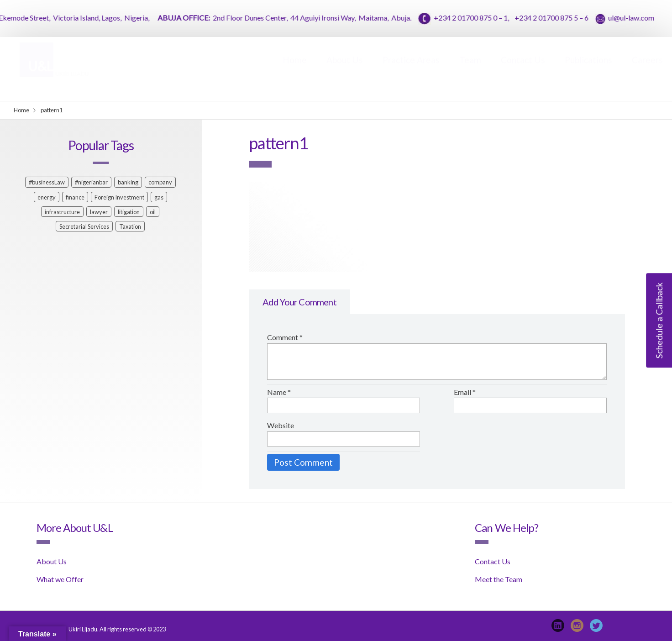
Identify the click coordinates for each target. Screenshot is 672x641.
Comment (285, 337)
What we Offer (60, 579)
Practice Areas (411, 69)
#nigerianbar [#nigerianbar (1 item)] (91, 182)
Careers (647, 69)
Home (295, 69)
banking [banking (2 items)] (128, 182)
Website (281, 425)
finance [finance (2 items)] (75, 197)
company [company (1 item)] (160, 182)
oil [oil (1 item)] (153, 212)
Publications (588, 69)
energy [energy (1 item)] (47, 197)
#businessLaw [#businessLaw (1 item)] (47, 182)
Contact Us (523, 69)
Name (279, 392)
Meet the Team (499, 579)
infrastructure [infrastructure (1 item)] (62, 212)
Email (465, 392)
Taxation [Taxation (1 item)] (130, 226)
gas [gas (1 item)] (159, 197)
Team (470, 69)
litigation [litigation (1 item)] (129, 212)
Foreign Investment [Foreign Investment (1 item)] (119, 197)
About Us (345, 69)
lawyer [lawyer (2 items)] (99, 212)
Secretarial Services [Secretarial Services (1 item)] (84, 226)
